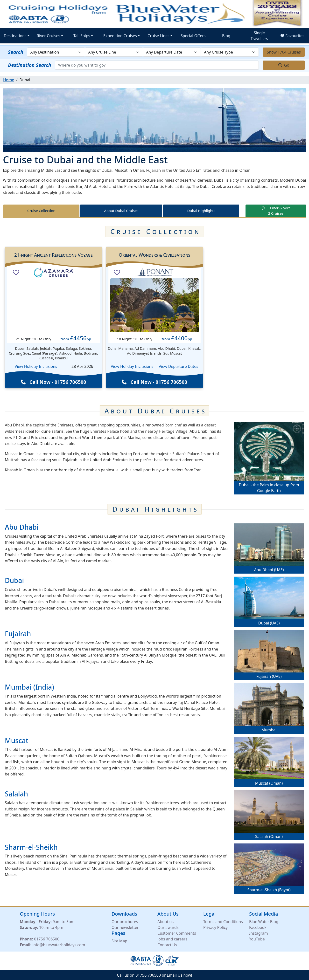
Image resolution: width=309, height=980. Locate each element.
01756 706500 (47, 939)
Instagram (259, 933)
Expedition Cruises (120, 36)
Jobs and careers (172, 939)
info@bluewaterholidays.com (59, 945)
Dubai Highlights (201, 211)
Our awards (168, 927)
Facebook (258, 927)
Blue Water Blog (264, 922)
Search (16, 52)
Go (284, 65)
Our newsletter (125, 927)
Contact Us (167, 945)
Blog (226, 36)
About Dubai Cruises (121, 211)
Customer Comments (177, 933)
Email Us (175, 975)
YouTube (257, 939)
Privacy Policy (215, 927)
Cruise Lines (158, 36)
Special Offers (193, 36)
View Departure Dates (179, 366)
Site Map (119, 941)
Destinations (15, 36)
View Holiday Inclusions (36, 366)
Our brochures (125, 922)
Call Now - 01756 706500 (53, 382)
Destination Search (30, 65)
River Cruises (48, 36)
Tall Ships (82, 36)
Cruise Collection (41, 211)
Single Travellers (259, 36)
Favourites (292, 36)
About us (165, 922)
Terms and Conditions (223, 922)
